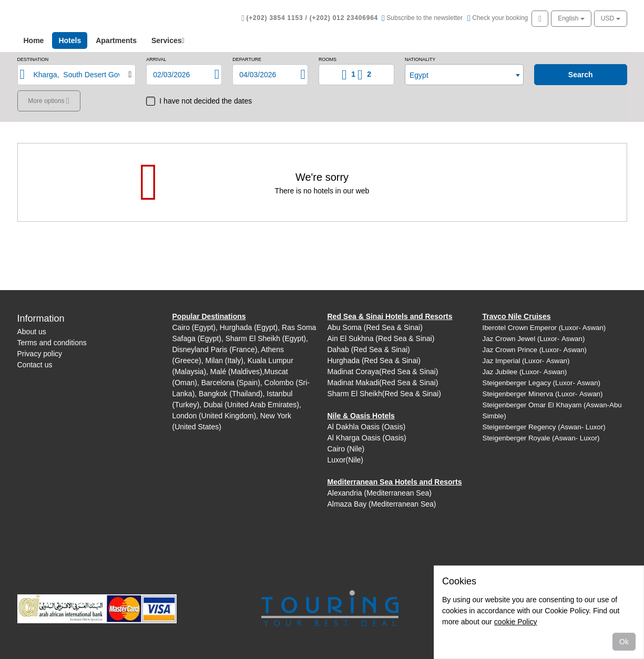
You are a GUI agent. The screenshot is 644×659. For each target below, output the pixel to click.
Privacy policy (40, 354)
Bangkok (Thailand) (231, 394)
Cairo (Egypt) (194, 327)
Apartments (116, 40)
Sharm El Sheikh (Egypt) (266, 338)
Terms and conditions (52, 343)
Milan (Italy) (224, 361)
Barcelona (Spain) (231, 383)
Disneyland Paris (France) (215, 349)
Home (34, 40)
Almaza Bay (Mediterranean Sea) (382, 504)
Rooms (328, 60)
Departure (247, 60)
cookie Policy (516, 622)
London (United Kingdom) (214, 416)
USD (611, 18)
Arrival (156, 60)
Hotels (73, 40)
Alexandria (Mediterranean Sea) (380, 493)
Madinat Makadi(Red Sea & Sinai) (383, 383)
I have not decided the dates (206, 101)
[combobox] (464, 75)
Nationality (420, 60)
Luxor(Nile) (345, 460)
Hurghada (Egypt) (249, 327)
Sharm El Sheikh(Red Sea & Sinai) (384, 394)
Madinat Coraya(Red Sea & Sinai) (383, 372)
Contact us (35, 365)
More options (47, 101)
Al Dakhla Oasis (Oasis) (367, 427)
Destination (33, 60)
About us (32, 332)
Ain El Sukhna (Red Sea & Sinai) (381, 338)
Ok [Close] (624, 642)
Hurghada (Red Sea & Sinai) (374, 361)
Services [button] (168, 40)
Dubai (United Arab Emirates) (251, 405)
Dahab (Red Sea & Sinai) (369, 349)
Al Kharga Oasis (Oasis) (367, 438)
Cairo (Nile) (346, 449)
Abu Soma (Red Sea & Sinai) (375, 327)
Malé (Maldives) (236, 372)
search (581, 75)
